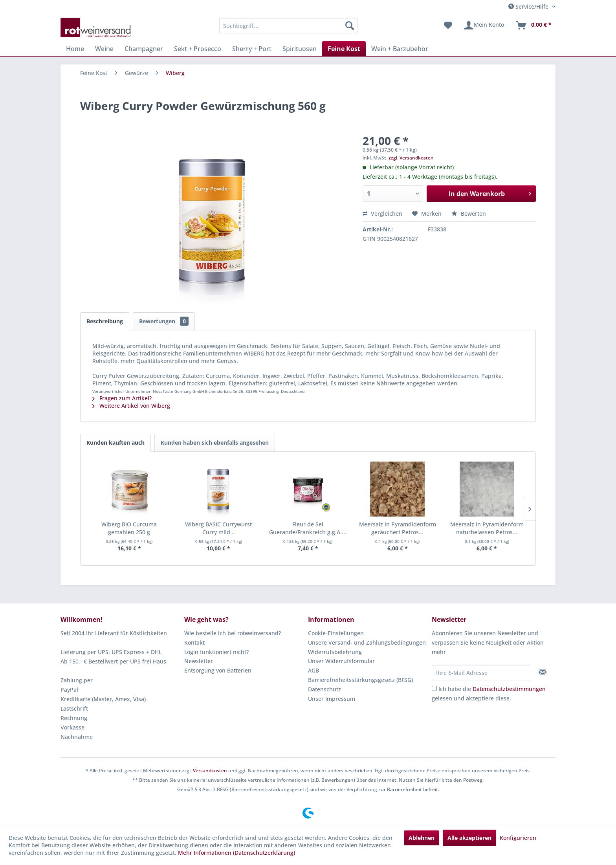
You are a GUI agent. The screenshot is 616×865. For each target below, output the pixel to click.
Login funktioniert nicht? (216, 652)
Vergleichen (382, 214)
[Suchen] (350, 26)
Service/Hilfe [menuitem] (529, 6)
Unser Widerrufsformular (341, 661)
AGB (313, 670)
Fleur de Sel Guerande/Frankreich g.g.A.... (308, 528)
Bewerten (469, 214)
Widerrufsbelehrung (335, 652)
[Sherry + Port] (252, 49)
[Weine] (104, 49)
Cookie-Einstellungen (336, 633)
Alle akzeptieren (469, 838)
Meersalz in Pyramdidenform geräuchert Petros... (398, 528)
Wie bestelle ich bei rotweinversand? (233, 633)
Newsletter (199, 661)
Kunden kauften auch (115, 443)
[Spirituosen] (300, 49)
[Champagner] (144, 49)
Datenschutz (324, 689)
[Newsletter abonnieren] (543, 672)
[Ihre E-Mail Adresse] (481, 673)
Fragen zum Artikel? (122, 398)
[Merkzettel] (448, 26)
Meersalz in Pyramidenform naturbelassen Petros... (487, 528)
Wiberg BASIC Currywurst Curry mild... (218, 528)
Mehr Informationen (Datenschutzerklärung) (236, 853)
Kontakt (194, 642)
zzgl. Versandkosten (411, 158)
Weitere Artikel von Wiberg (131, 406)
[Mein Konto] (484, 26)
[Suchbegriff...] (289, 26)
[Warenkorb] (533, 26)
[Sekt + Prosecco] (198, 49)
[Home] (75, 49)
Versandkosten (210, 771)
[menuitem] (289, 26)
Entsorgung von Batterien (218, 670)
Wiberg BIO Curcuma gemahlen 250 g (129, 528)
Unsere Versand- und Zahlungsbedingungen (367, 642)
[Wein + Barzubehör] (400, 49)
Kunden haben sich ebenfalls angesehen (215, 443)
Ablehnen (422, 838)
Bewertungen (164, 321)
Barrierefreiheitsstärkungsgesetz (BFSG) (360, 680)
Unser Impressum (332, 699)
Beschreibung (105, 321)
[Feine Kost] (344, 49)
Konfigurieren (518, 838)
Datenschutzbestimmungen (509, 689)
